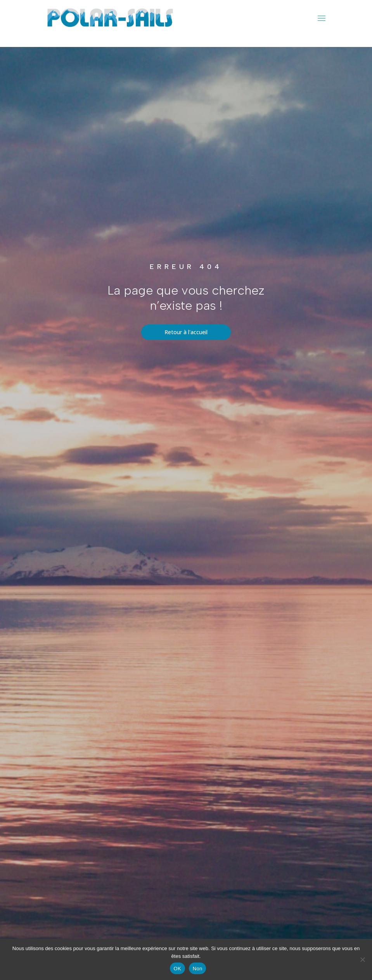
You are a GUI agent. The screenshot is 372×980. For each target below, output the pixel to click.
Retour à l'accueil (186, 332)
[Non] (362, 959)
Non (198, 969)
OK (177, 969)
